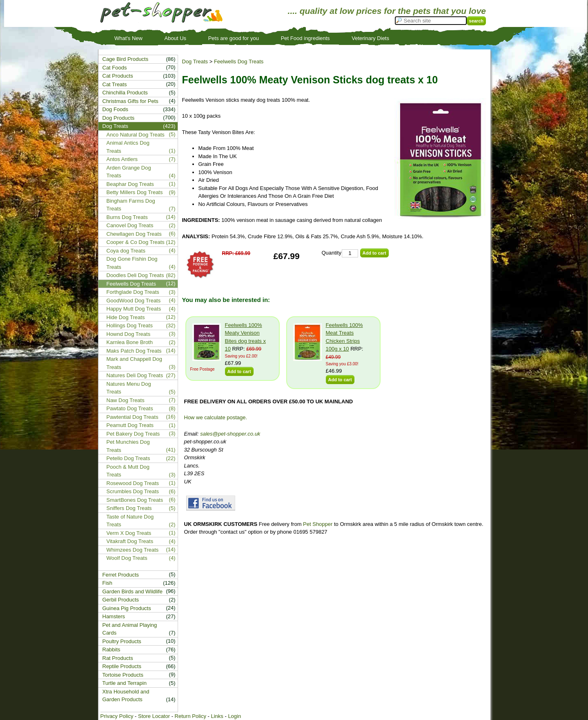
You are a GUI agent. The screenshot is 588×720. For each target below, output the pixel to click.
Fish (108, 583)
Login (234, 716)
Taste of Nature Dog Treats (130, 521)
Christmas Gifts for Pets (130, 101)
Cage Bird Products (126, 59)
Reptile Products (122, 666)
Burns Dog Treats (127, 217)
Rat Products (118, 658)
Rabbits (111, 650)
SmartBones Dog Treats (135, 500)
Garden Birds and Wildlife (133, 591)
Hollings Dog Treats (130, 325)
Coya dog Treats (126, 251)
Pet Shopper (318, 524)
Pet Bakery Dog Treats (133, 434)
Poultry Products (122, 641)
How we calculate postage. (216, 417)
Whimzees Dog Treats (133, 550)
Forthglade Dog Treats (133, 292)
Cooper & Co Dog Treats (136, 242)
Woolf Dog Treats (127, 558)
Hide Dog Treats (126, 317)
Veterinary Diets (370, 38)
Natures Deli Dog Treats (135, 375)
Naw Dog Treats (126, 400)
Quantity (332, 253)
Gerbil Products (121, 600)
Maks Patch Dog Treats (134, 351)
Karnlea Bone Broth (130, 342)
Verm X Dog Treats (129, 533)
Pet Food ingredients (305, 38)
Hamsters (114, 616)
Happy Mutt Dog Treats (134, 309)
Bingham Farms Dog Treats (131, 205)
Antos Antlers (122, 159)
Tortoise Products (123, 675)
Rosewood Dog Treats (133, 483)
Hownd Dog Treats (129, 334)
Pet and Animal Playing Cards (130, 629)
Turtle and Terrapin (125, 683)
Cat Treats (115, 84)
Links (217, 716)
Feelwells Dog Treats (239, 61)
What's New (128, 38)
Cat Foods (115, 68)
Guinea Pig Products (127, 608)
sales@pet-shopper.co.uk (230, 434)
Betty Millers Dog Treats (135, 192)
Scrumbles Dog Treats (133, 491)
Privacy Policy (117, 716)
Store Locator (154, 716)
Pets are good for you (234, 38)
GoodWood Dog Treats (134, 301)
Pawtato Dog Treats (130, 408)
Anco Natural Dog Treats (136, 135)
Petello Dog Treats (128, 458)
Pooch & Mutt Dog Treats (128, 471)
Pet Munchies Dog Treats (128, 446)
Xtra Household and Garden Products (126, 696)
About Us (175, 38)
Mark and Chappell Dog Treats (135, 363)
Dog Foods (116, 109)
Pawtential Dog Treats (133, 417)
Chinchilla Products (125, 93)
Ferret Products (121, 575)
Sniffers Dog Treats (129, 508)
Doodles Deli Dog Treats (135, 275)
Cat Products (118, 76)
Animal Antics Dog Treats (128, 147)
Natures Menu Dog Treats (129, 388)
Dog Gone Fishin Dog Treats (132, 263)
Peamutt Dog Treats (130, 425)
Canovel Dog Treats (130, 225)
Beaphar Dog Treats (130, 184)
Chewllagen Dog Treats (134, 234)
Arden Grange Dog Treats (129, 172)
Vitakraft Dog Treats (130, 541)
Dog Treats (195, 61)
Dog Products (119, 118)
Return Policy (190, 716)
